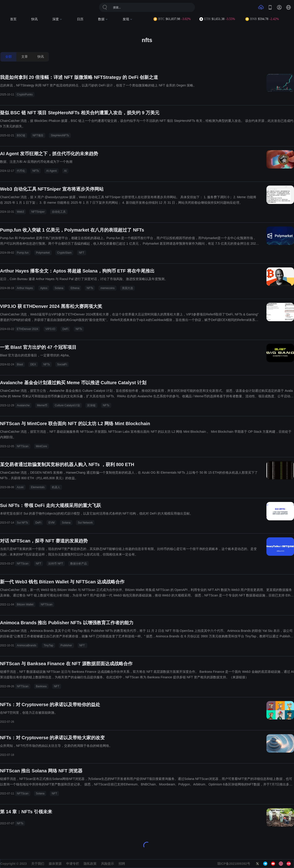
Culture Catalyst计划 (67, 405)
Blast (20, 364)
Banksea (41, 686)
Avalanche (23, 405)
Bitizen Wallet (25, 604)
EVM (51, 523)
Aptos (44, 288)
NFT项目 (38, 135)
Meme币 (42, 405)
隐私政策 (90, 864)
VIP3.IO (50, 329)
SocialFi (62, 364)
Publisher (66, 645)
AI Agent (51, 171)
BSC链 (21, 135)
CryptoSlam (64, 253)
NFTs (36, 171)
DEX (33, 364)
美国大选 (127, 288)
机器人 (56, 487)
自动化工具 (59, 212)
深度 (57, 19)
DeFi (65, 329)
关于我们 (38, 864)
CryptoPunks (25, 95)
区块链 (91, 405)
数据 (103, 19)
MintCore (41, 446)
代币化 (21, 171)
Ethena (75, 288)
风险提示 (107, 864)
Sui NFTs (22, 523)
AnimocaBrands (27, 645)
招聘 (122, 864)
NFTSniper (38, 212)
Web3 (20, 212)
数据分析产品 (79, 564)
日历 (80, 19)
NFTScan (23, 446)
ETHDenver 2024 (27, 329)
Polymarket (43, 253)
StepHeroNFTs (60, 135)
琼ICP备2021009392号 (234, 864)
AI (65, 171)
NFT (81, 253)
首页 (13, 19)
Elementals (38, 487)
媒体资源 (55, 864)
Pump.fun (23, 253)
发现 (128, 19)
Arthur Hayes (25, 288)
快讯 (34, 19)
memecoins (107, 288)
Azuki (20, 487)
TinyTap (48, 645)
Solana (59, 288)
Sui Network (85, 523)
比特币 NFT (56, 564)
